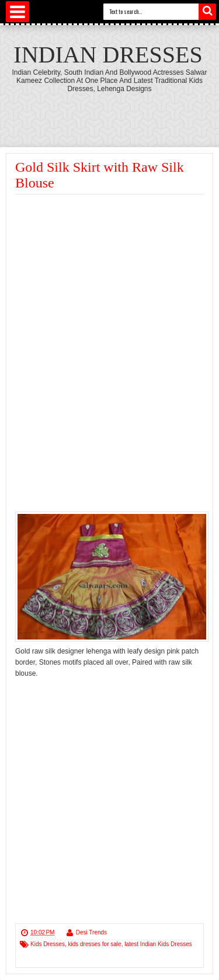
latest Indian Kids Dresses (158, 944)
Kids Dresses (48, 944)
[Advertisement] (113, 282)
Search (207, 12)
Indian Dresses (108, 55)
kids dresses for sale (94, 944)
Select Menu (18, 12)
